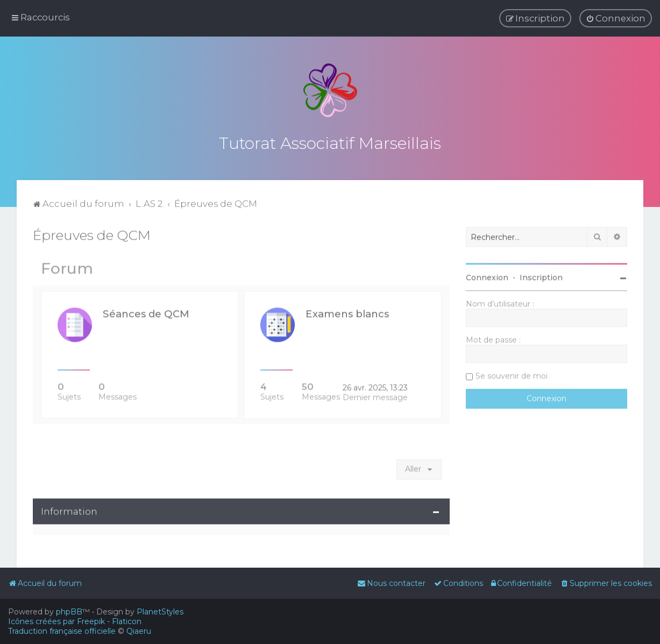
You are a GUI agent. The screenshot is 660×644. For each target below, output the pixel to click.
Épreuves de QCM (92, 234)
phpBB (69, 612)
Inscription (541, 276)
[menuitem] (616, 18)
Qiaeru (139, 631)
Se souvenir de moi (512, 375)
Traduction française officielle (62, 631)
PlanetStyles (160, 612)
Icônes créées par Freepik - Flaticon (75, 621)
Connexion (487, 276)
